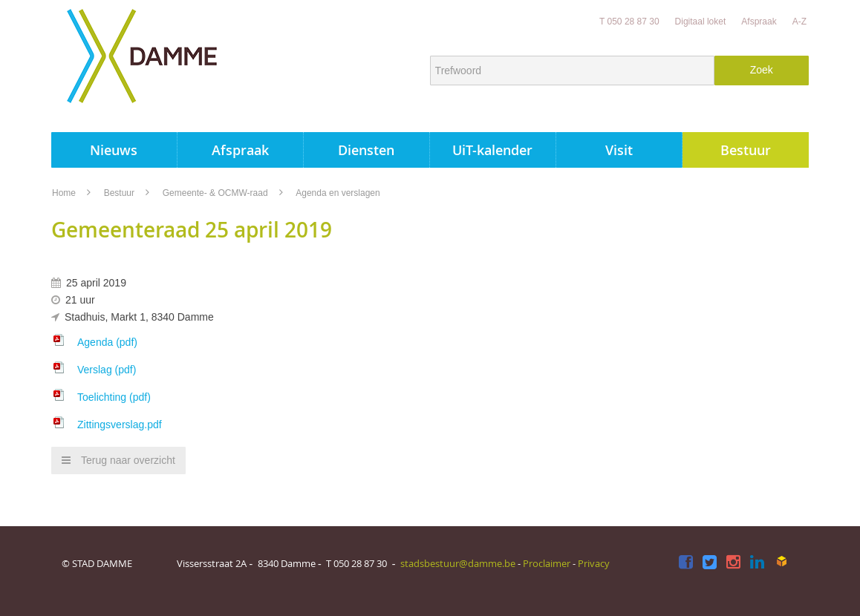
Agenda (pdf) (107, 342)
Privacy (594, 563)
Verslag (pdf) (107, 370)
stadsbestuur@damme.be (458, 563)
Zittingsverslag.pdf (120, 425)
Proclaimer (547, 563)
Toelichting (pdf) (114, 397)
